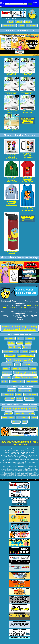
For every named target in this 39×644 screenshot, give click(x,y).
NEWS (21, 26)
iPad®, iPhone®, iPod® (24, 413)
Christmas (29, 399)
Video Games (11, 441)
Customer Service (6, 443)
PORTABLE (32, 26)
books (6, 307)
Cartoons (27, 347)
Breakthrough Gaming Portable (20, 409)
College (24, 351)
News (18, 441)
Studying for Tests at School (25, 377)
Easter (19, 394)
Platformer (7, 373)
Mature (6, 369)
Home (4, 441)
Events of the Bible (26, 356)
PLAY (11, 22)
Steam (34, 418)
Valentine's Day (25, 390)
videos (12, 307)
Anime (20, 343)
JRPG (18, 364)
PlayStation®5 (23, 418)
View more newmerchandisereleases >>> (28, 219)
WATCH (19, 22)
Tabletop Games (17, 381)
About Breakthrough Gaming (22, 443)
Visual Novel (32, 381)
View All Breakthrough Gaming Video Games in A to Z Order (19, 328)
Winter (19, 399)
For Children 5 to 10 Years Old (19, 360)
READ (28, 22)
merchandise (25, 307)
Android (8, 413)
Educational (10, 356)
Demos (33, 351)
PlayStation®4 (8, 418)
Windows (16, 422)
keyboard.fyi (36, 5)
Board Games (14, 347)
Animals (11, 343)
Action (20, 338)
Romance (6, 377)
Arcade (28, 343)
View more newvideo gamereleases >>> (28, 121)
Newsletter (33, 441)
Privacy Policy (22, 444)
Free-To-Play (7, 364)
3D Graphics (10, 338)
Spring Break (8, 394)
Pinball (33, 369)
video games (32, 305)
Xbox (25, 422)
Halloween (10, 399)
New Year (12, 390)
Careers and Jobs (11, 351)
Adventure (30, 338)
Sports (5, 381)
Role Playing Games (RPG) (25, 373)
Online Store (25, 441)
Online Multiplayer (19, 369)
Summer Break (30, 394)
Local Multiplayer (30, 364)
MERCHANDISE (9, 26)
